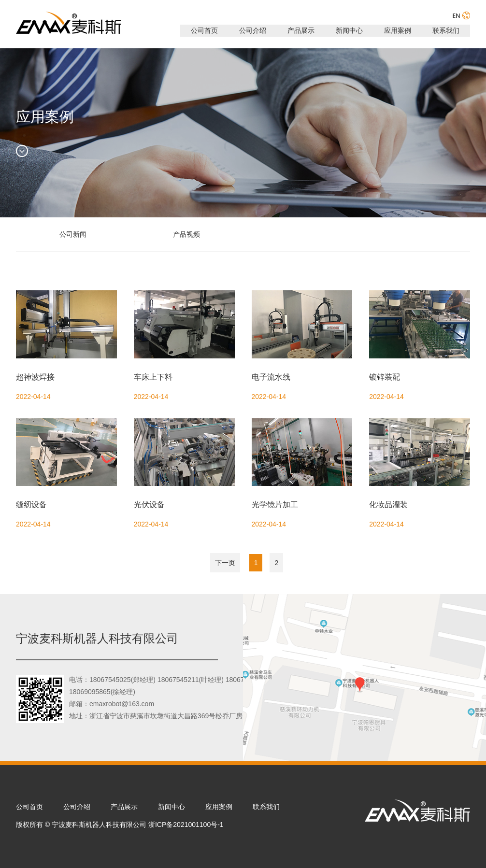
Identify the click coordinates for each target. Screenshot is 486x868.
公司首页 (204, 30)
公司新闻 (73, 234)
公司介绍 (253, 30)
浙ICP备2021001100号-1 (186, 825)
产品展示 (301, 30)
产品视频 (186, 234)
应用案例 (398, 30)
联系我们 (446, 30)
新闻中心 (349, 30)
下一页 (225, 563)
